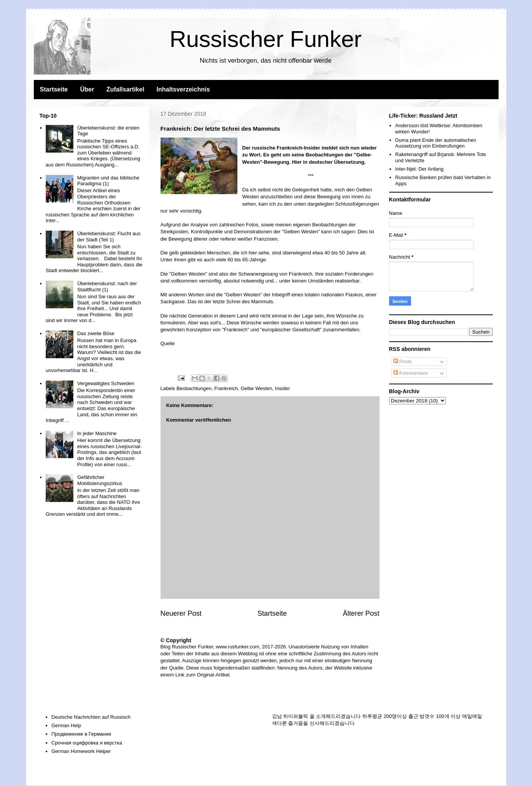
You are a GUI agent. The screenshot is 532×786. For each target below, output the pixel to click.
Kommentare (411, 373)
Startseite (54, 89)
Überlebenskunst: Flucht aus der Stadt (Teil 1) (109, 237)
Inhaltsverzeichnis (183, 89)
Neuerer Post (181, 613)
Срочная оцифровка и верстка (87, 743)
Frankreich (226, 388)
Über (87, 89)
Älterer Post (361, 613)
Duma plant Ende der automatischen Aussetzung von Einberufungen (436, 143)
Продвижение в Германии (81, 734)
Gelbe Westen (256, 388)
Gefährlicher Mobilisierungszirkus (100, 480)
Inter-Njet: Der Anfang (419, 169)
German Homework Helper (81, 751)
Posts (403, 361)
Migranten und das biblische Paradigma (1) (108, 181)
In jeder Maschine (97, 433)
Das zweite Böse (96, 333)
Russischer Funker (265, 39)
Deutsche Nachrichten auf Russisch (91, 717)
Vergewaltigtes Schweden (106, 383)
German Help (66, 725)
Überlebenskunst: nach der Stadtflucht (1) (107, 287)
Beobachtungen (194, 388)
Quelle (168, 343)
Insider (283, 388)
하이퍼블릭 (296, 716)
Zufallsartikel (125, 89)
